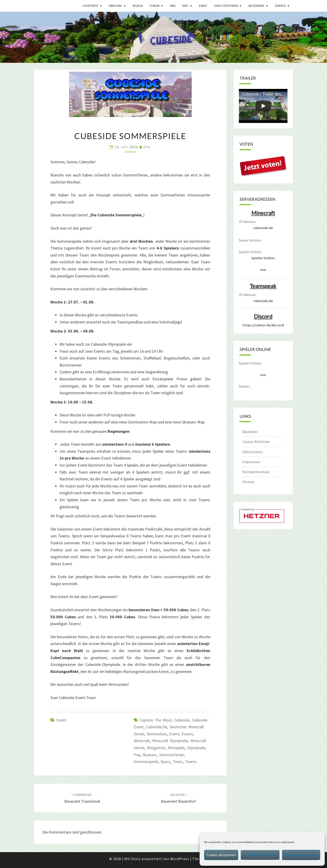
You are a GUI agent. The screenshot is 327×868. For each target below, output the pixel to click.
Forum (155, 6)
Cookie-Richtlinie (256, 442)
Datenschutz (253, 452)
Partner (249, 482)
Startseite (91, 6)
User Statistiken (226, 6)
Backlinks (250, 432)
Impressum (251, 462)
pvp (137, 755)
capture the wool (156, 720)
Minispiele (176, 748)
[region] (163, 37)
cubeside (182, 720)
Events (187, 734)
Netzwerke (256, 6)
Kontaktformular (256, 472)
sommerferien (171, 755)
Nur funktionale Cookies (260, 855)
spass (165, 762)
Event (203, 6)
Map (185, 6)
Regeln (138, 6)
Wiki (173, 6)
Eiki (147, 147)
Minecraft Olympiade (170, 741)
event (174, 734)
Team (178, 762)
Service (280, 6)
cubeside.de (156, 727)
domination (157, 734)
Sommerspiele (146, 762)
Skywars (150, 755)
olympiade (196, 748)
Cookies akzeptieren (221, 855)
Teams (191, 762)
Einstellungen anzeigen (301, 855)
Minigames (156, 748)
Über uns (115, 6)
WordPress (180, 859)
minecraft (142, 741)
